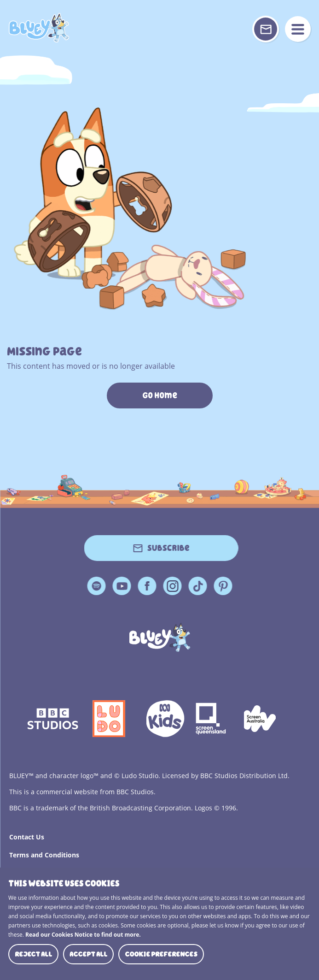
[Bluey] (159, 637)
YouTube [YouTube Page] (122, 586)
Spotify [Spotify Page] (96, 586)
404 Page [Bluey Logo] (39, 28)
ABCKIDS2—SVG (165, 719)
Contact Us (27, 837)
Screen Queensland (212, 719)
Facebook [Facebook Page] (147, 586)
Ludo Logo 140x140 (109, 719)
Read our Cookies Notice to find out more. (83, 935)
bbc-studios (53, 719)
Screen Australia (260, 719)
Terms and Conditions (44, 855)
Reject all (33, 954)
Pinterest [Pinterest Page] (223, 586)
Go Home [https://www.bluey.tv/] (160, 396)
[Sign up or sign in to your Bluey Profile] (266, 29)
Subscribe (168, 548)
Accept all (88, 954)
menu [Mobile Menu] (298, 29)
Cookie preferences (161, 954)
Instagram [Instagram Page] (172, 586)
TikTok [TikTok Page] (197, 586)
